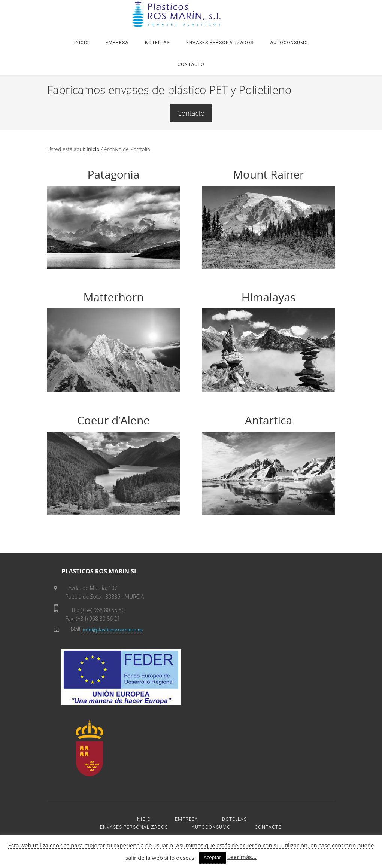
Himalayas (269, 297)
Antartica (269, 420)
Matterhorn (113, 297)
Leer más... (242, 857)
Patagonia (113, 174)
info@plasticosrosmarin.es (113, 630)
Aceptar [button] (213, 857)
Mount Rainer (269, 174)
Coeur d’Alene (113, 420)
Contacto (191, 113)
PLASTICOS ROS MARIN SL (191, 14)
